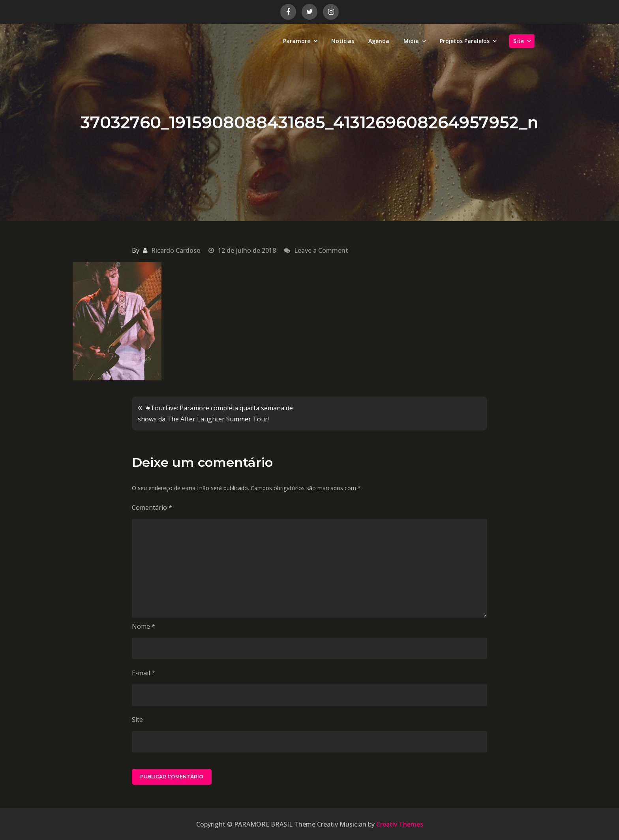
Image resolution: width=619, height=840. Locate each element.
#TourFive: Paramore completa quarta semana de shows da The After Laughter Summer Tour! (215, 413)
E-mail (143, 673)
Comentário (152, 507)
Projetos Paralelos (465, 41)
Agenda (379, 41)
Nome (143, 626)
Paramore (297, 41)
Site (519, 41)
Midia (411, 41)
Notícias (343, 41)
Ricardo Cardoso (176, 250)
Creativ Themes (400, 824)
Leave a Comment (321, 250)
